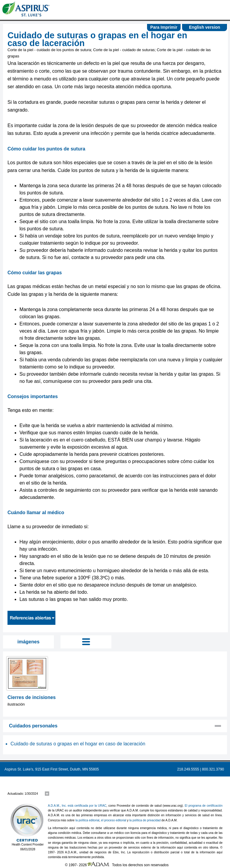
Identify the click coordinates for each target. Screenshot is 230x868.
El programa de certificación (204, 806)
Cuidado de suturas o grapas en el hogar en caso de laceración (78, 744)
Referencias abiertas (31, 618)
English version (205, 27)
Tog (86, 642)
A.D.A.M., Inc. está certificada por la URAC (77, 806)
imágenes (28, 642)
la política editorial (87, 820)
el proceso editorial (114, 820)
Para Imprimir (164, 27)
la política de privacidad (145, 820)
